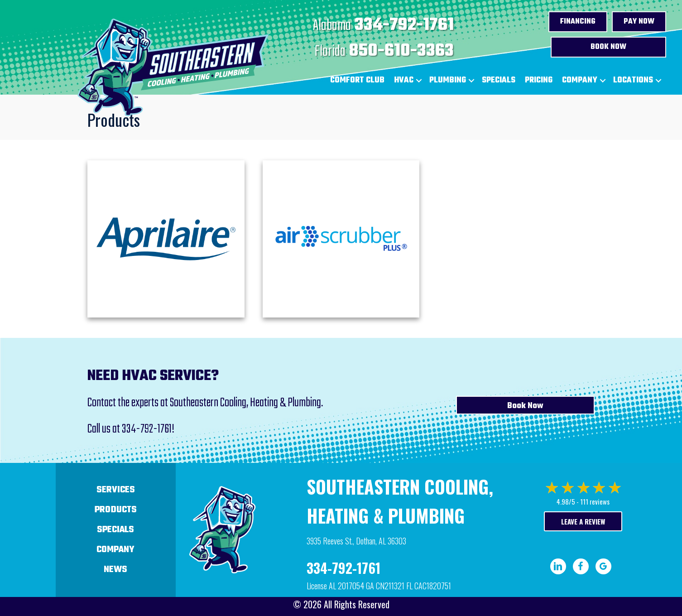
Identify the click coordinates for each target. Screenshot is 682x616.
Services (116, 490)
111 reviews (595, 501)
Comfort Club (357, 80)
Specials (499, 80)
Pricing (539, 80)
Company (580, 80)
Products (116, 510)
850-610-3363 (401, 51)
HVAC (404, 80)
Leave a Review (583, 521)
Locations (633, 80)
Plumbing (448, 80)
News (115, 570)
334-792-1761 (404, 25)
